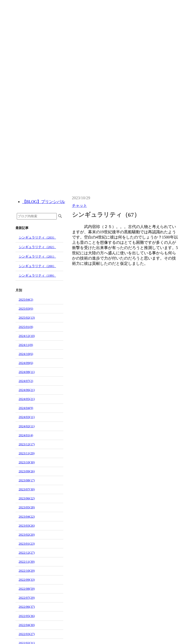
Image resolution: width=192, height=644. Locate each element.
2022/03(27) (27, 634)
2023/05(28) (27, 507)
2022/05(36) (27, 616)
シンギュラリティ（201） (37, 256)
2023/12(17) (27, 444)
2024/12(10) (27, 336)
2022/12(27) (27, 553)
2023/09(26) (27, 471)
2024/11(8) (26, 345)
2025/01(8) (26, 327)
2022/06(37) (27, 607)
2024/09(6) (26, 363)
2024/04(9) (26, 408)
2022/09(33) (27, 580)
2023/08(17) (27, 480)
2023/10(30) (27, 462)
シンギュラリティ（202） (37, 247)
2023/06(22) (27, 498)
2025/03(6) (26, 308)
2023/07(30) (27, 489)
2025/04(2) (26, 299)
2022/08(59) (27, 589)
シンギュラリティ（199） (37, 275)
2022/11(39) (27, 562)
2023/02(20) (27, 534)
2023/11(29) (27, 453)
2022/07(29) (27, 598)
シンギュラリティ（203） (37, 237)
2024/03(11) (27, 417)
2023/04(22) (27, 516)
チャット (79, 205)
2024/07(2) (26, 381)
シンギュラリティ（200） (37, 266)
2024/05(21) (27, 399)
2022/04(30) (27, 625)
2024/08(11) (27, 372)
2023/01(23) (27, 544)
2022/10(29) (27, 571)
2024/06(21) (27, 390)
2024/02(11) (27, 426)
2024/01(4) (26, 435)
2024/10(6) (26, 354)
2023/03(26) (27, 525)
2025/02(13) (27, 317)
